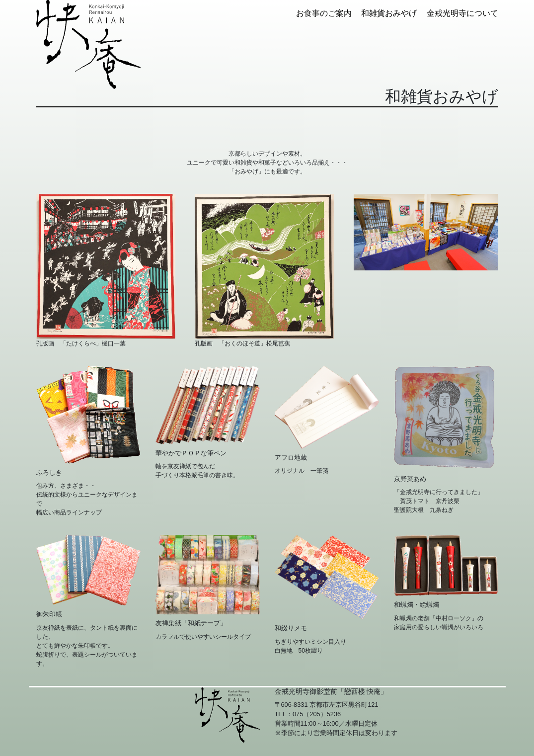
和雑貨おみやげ (389, 13)
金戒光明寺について (462, 13)
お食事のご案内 (324, 13)
